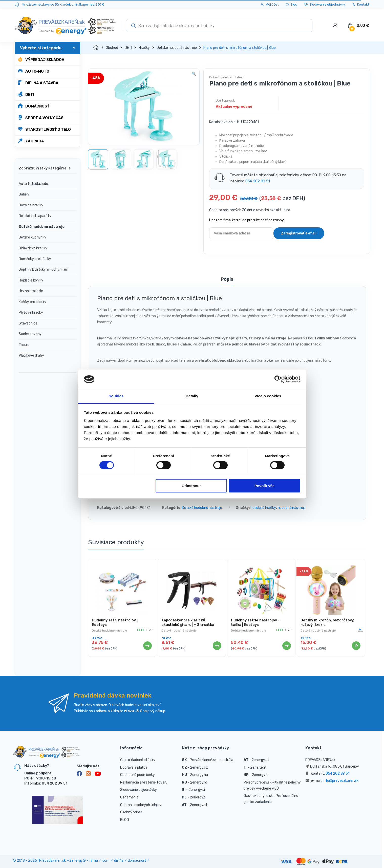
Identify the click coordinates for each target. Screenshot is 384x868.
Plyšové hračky (31, 312)
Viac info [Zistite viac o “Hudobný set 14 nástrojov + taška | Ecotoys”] (286, 646)
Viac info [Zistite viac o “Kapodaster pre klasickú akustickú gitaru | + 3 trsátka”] (217, 646)
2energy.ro (199, 782)
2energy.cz (199, 767)
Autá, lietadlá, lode (33, 184)
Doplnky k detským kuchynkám (44, 269)
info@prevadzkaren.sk (341, 781)
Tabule (24, 345)
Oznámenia (129, 797)
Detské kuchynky (33, 237)
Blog (291, 5)
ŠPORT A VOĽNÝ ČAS (41, 117)
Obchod (112, 48)
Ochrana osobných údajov (141, 805)
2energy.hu (199, 775)
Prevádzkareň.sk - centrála (211, 760)
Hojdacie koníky (31, 280)
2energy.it (258, 767)
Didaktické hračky (33, 248)
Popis (227, 279)
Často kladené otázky (138, 760)
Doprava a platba (134, 767)
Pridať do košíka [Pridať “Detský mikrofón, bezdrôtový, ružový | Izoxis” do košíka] (356, 646)
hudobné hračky (263, 508)
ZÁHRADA (31, 141)
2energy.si (197, 790)
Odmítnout (191, 486)
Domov (96, 48)
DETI (26, 94)
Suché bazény (30, 334)
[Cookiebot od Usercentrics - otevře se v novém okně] (278, 379)
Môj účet (269, 5)
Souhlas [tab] (116, 396)
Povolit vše (264, 486)
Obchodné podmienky (137, 775)
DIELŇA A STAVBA (38, 83)
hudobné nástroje (292, 508)
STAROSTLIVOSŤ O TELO (44, 129)
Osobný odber (131, 812)
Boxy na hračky (31, 205)
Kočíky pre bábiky (33, 302)
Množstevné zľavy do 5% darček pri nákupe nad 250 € (63, 4)
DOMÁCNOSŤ (34, 106)
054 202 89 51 (258, 181)
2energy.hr (260, 775)
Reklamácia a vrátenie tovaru (144, 782)
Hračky (144, 48)
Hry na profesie (31, 291)
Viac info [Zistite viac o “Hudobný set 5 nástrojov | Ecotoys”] (147, 646)
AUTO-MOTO (34, 71)
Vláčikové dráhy (31, 355)
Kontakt (360, 5)
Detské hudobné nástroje (177, 48)
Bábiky (24, 194)
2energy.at (199, 805)
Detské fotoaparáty (35, 216)
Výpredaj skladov (41, 59)
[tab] (227, 281)
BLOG (124, 820)
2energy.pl (198, 797)
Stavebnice (28, 323)
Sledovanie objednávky (324, 5)
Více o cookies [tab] (268, 396)
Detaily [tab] (192, 396)
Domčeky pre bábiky (35, 259)
